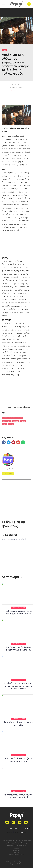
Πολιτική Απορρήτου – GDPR (16, 855)
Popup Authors (16, 851)
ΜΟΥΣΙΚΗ (18, 828)
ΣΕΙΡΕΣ (26, 828)
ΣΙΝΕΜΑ (10, 832)
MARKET (23, 832)
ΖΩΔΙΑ (5, 50)
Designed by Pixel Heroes (16, 864)
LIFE (16, 832)
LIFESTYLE (8, 828)
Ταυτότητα (16, 849)
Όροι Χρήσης (16, 853)
